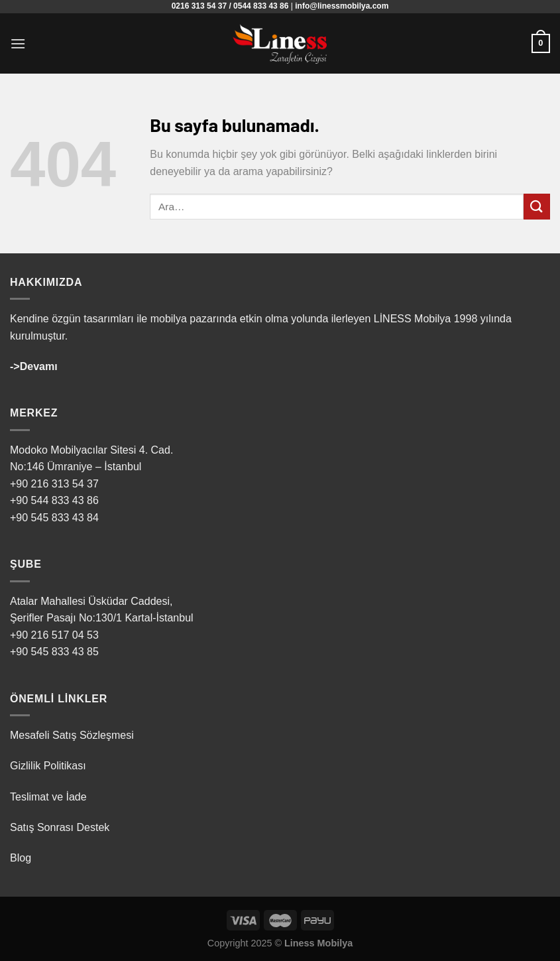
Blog (21, 858)
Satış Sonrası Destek (60, 827)
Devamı (39, 366)
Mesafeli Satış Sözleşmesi (72, 735)
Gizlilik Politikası (48, 766)
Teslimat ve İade (48, 797)
